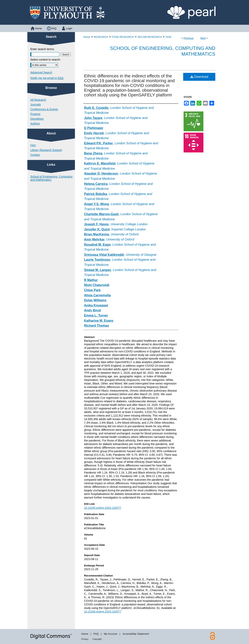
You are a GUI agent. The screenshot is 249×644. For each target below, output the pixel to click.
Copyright (97, 639)
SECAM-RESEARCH (150, 37)
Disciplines (37, 119)
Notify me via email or (47, 78)
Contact (35, 155)
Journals (36, 105)
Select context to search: (45, 60)
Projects (35, 114)
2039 (168, 37)
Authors (35, 124)
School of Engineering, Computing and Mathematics (51, 178)
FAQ (33, 145)
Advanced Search (41, 72)
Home (87, 37)
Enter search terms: (42, 49)
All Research (38, 100)
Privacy (85, 639)
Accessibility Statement (136, 634)
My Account (111, 634)
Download (199, 77)
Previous (189, 38)
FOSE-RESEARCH (123, 37)
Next (203, 38)
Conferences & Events (44, 109)
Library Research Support (46, 150)
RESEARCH (101, 37)
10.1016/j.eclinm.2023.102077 (103, 508)
